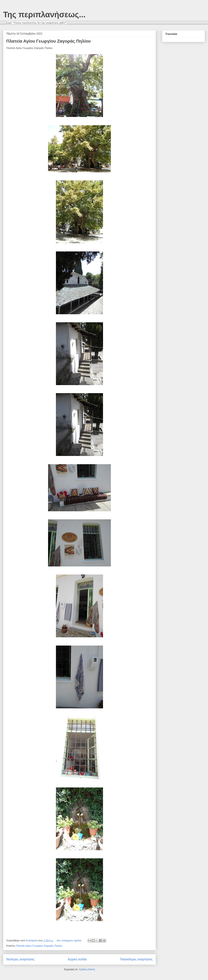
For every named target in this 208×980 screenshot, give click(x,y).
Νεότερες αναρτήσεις (20, 959)
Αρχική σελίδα (77, 959)
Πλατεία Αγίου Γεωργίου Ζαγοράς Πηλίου (48, 41)
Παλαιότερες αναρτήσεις (136, 959)
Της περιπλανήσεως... (44, 15)
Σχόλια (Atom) (87, 969)
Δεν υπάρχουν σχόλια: (70, 940)
